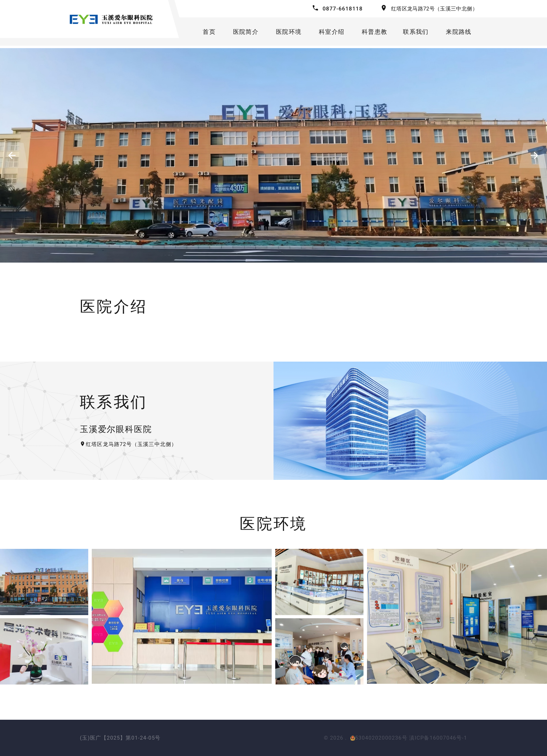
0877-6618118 (342, 9)
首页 (203, 33)
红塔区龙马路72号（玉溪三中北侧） (434, 9)
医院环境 (284, 33)
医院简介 (240, 33)
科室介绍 (329, 33)
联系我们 (416, 33)
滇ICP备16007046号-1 (438, 738)
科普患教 (373, 33)
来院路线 (461, 33)
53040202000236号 (379, 738)
